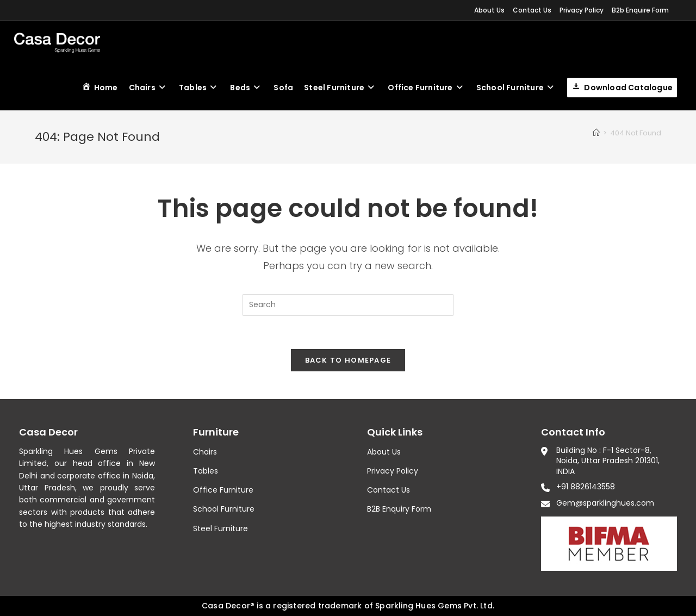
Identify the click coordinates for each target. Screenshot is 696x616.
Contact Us (532, 10)
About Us (489, 10)
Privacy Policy (582, 10)
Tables (206, 471)
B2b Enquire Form (640, 10)
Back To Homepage (348, 360)
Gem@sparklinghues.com (605, 503)
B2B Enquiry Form (399, 509)
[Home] (596, 133)
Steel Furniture (220, 528)
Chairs (205, 452)
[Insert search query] (348, 305)
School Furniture (224, 509)
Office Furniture (223, 490)
